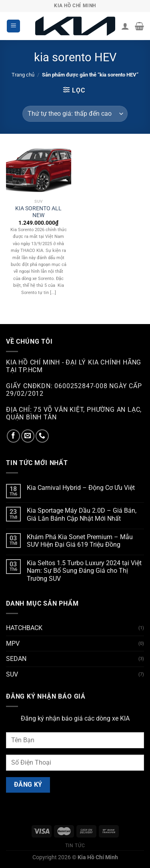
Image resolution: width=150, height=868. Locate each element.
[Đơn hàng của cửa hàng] (75, 114)
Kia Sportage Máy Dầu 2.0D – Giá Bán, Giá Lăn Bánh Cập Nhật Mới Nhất (82, 514)
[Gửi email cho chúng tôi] (28, 436)
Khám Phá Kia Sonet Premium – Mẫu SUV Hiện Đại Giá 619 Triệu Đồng (80, 541)
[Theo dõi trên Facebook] (13, 436)
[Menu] (13, 26)
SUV (12, 674)
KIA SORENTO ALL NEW (38, 212)
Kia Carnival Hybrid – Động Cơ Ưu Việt (81, 488)
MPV (13, 643)
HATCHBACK (24, 628)
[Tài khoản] (125, 26)
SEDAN (16, 659)
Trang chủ (23, 75)
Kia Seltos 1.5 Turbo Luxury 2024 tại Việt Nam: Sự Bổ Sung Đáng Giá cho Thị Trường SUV (84, 571)
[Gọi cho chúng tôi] (42, 436)
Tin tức (75, 846)
